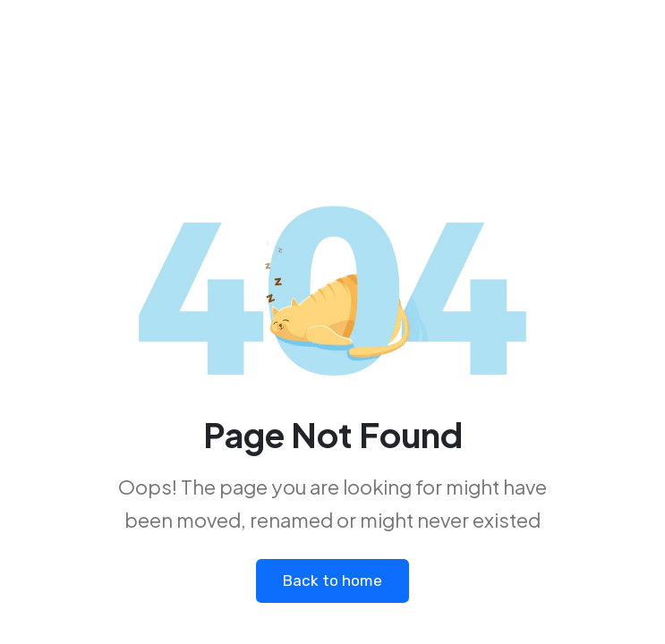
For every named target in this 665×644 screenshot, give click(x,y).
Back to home (333, 581)
